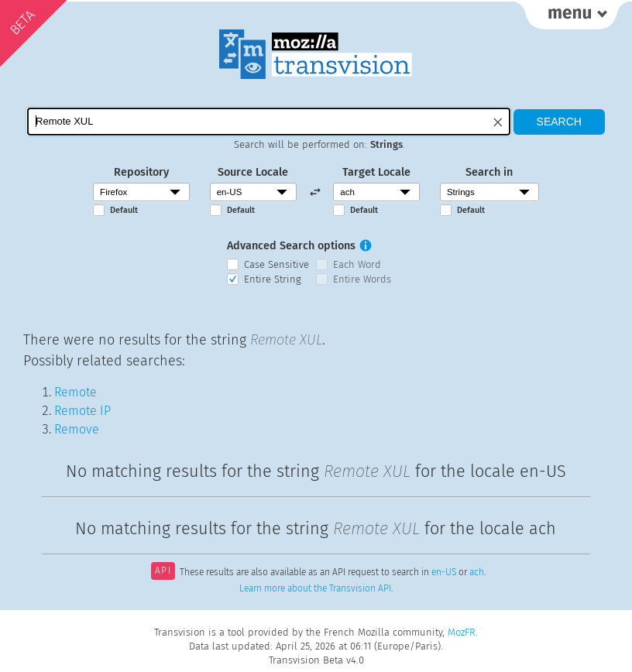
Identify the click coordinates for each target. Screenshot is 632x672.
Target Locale (376, 172)
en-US (444, 572)
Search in (489, 172)
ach (477, 572)
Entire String (273, 279)
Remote (76, 392)
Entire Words (362, 279)
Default (124, 210)
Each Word (357, 264)
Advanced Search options (291, 246)
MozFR (462, 632)
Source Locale (253, 172)
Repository (141, 172)
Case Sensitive (276, 264)
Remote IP (82, 411)
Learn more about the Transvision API (315, 588)
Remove (77, 429)
